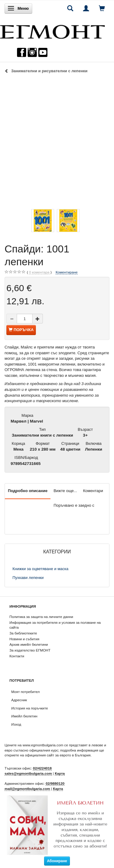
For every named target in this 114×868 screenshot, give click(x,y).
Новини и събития (24, 639)
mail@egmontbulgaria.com (27, 789)
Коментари (93, 491)
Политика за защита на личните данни (41, 617)
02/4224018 (42, 768)
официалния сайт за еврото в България (58, 755)
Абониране (57, 861)
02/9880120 (55, 783)
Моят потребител (25, 692)
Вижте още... (65, 491)
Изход (16, 724)
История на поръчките (30, 708)
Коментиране (67, 272)
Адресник (19, 700)
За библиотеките (23, 633)
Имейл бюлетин (24, 716)
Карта (60, 773)
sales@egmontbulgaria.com (28, 773)
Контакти (17, 656)
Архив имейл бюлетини (29, 644)
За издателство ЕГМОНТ (30, 650)
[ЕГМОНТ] (52, 30)
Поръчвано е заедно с (74, 505)
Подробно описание (28, 491)
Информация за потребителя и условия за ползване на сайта (55, 625)
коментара (39, 272)
